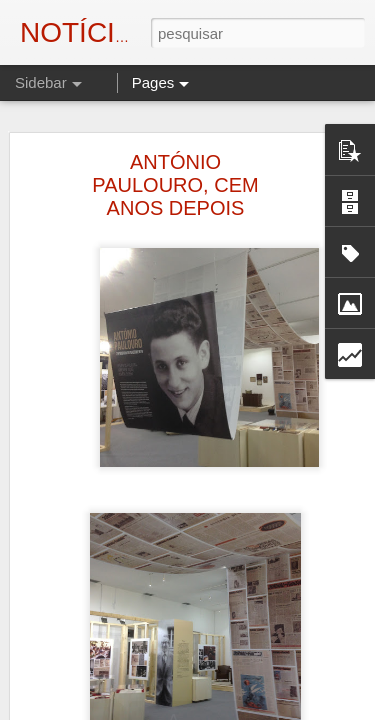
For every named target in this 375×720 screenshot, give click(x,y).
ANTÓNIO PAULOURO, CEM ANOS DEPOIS (175, 185)
